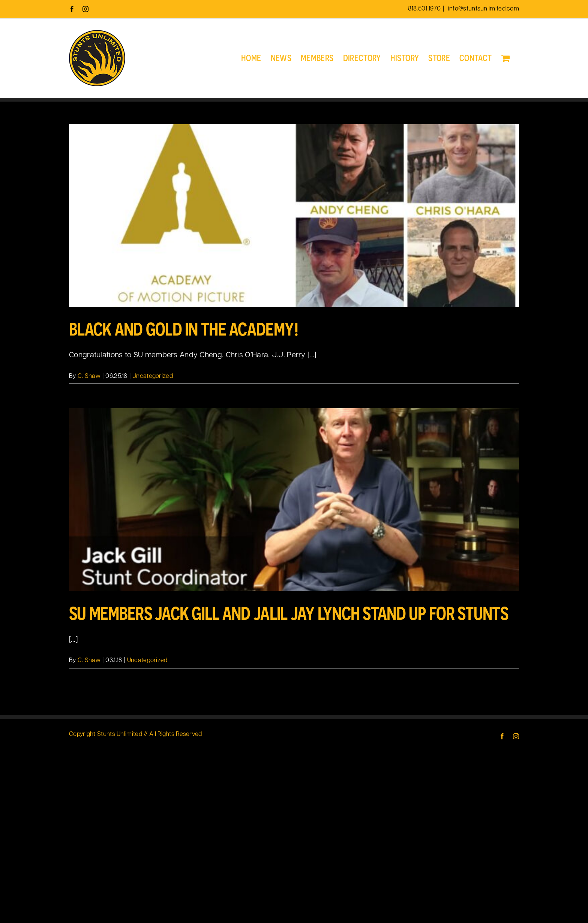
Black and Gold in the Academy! (184, 329)
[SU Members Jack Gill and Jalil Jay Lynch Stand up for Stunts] (294, 500)
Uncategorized (153, 376)
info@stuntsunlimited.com (483, 9)
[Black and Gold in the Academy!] (294, 216)
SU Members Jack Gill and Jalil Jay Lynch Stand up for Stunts (289, 613)
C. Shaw (89, 376)
